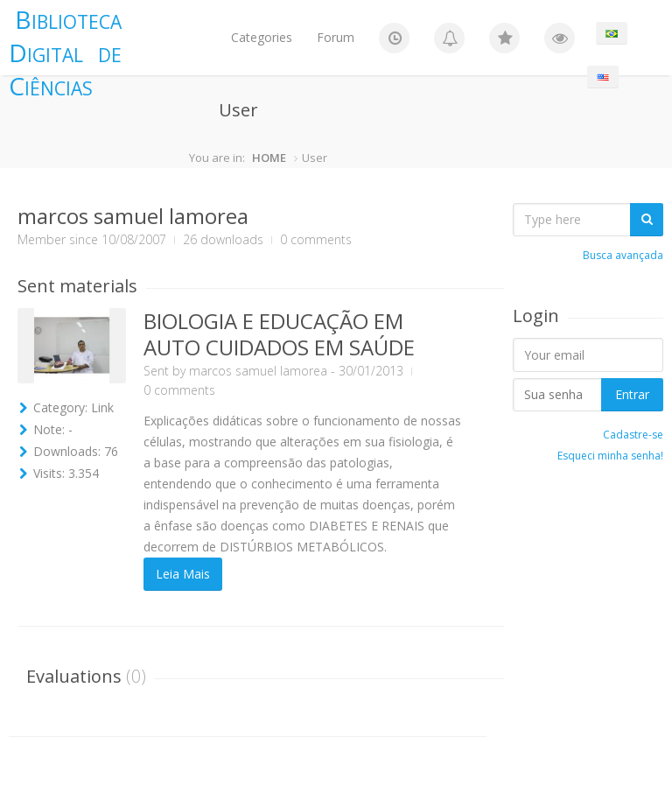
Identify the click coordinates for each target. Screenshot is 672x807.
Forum (336, 37)
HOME (269, 158)
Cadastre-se (633, 435)
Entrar (632, 394)
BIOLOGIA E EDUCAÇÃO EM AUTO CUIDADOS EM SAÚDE (279, 334)
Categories (262, 37)
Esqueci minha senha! (610, 456)
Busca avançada (623, 255)
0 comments (179, 390)
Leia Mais (183, 574)
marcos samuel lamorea (258, 371)
